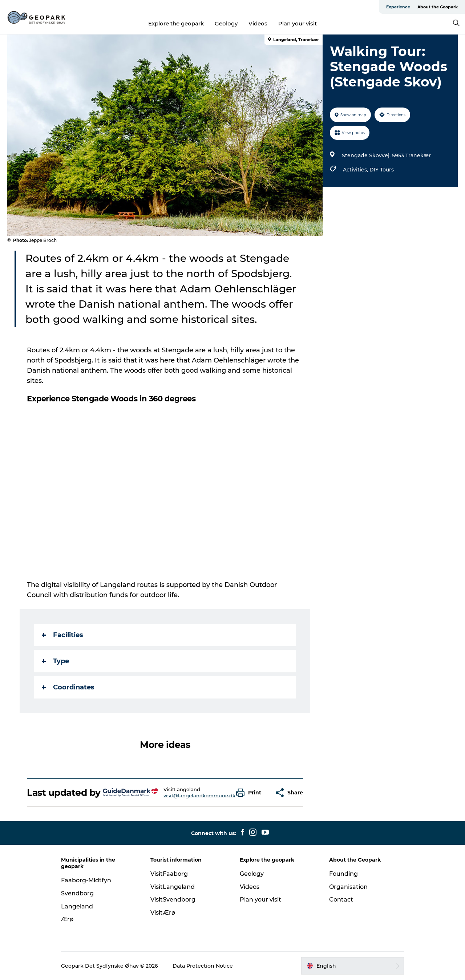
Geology (226, 23)
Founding (343, 874)
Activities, (356, 170)
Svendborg (77, 893)
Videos (258, 23)
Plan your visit (298, 23)
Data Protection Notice (203, 966)
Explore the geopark (176, 23)
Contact (341, 900)
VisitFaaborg (169, 874)
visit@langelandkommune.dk (199, 795)
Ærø (67, 919)
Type (55, 661)
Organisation (348, 887)
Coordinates (68, 687)
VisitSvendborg (173, 900)
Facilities (62, 635)
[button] (250, 793)
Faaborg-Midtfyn (86, 880)
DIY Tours (382, 170)
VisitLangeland (173, 887)
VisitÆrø (163, 913)
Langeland (77, 906)
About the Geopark (438, 7)
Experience (398, 7)
